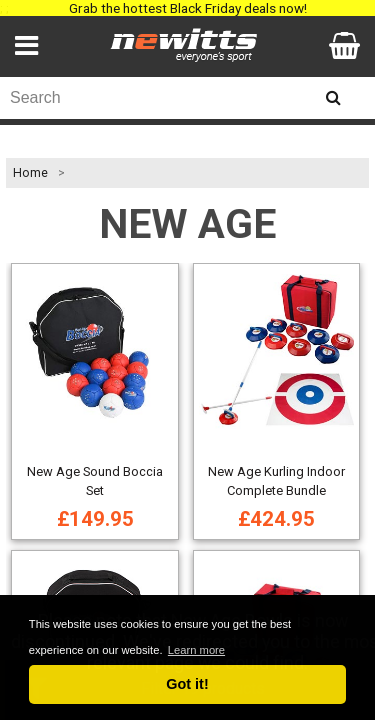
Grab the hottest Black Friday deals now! (188, 8)
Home (30, 173)
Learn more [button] (196, 650)
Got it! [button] (187, 684)
